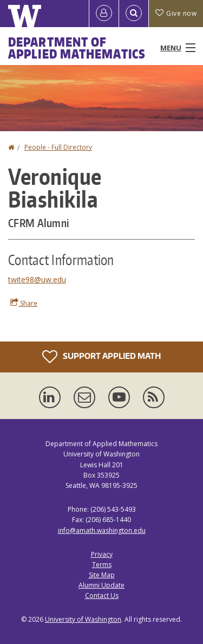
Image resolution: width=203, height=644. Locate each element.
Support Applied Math (101, 357)
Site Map (102, 575)
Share (24, 303)
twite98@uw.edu (37, 279)
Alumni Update (101, 585)
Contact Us (102, 595)
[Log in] (104, 14)
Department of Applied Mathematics (77, 48)
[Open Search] (134, 14)
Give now (176, 13)
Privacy (102, 554)
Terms (102, 565)
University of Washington (83, 619)
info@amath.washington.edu (102, 530)
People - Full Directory (58, 147)
